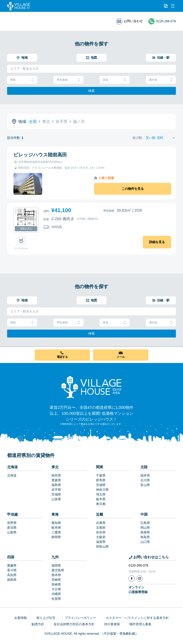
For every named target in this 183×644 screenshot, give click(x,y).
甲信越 (12, 514)
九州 (55, 557)
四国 (11, 557)
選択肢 (161, 80)
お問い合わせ (133, 21)
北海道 (12, 467)
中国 (144, 514)
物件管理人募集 (140, 624)
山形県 (56, 499)
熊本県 (56, 575)
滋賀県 (101, 542)
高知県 (12, 575)
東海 (55, 514)
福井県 (145, 475)
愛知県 (56, 523)
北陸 (144, 467)
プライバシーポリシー (80, 618)
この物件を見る (133, 189)
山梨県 (12, 532)
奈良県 (101, 532)
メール (121, 357)
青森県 (56, 480)
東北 (55, 467)
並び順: (137, 138)
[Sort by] (161, 138)
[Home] (91, 387)
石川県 (145, 480)
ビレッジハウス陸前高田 (40, 155)
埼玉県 (101, 494)
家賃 (115, 80)
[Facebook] (132, 578)
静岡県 (56, 537)
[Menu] (173, 6)
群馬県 (101, 480)
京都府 (101, 528)
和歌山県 (102, 547)
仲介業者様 (112, 624)
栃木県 (101, 499)
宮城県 (56, 494)
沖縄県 (56, 594)
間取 (22, 80)
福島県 (56, 485)
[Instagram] (140, 578)
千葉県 (101, 475)
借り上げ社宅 (46, 618)
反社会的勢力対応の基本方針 (74, 624)
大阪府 (101, 537)
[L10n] (166, 6)
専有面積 (68, 80)
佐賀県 (56, 599)
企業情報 (21, 618)
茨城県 (101, 485)
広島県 (145, 523)
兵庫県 (101, 523)
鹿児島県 (58, 570)
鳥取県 (145, 537)
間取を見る (26, 229)
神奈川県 (102, 490)
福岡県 (56, 565)
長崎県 (56, 584)
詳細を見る (157, 242)
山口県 (145, 542)
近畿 (100, 514)
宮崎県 (56, 580)
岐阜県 (56, 528)
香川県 (12, 570)
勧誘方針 (38, 624)
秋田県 (56, 475)
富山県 (145, 485)
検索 (91, 91)
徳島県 (12, 580)
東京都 (101, 504)
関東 (100, 467)
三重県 (56, 532)
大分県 (56, 589)
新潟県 (12, 528)
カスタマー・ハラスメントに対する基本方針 (137, 618)
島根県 (145, 532)
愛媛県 (12, 565)
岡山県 (145, 528)
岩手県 (56, 490)
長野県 (12, 523)
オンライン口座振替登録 (138, 590)
